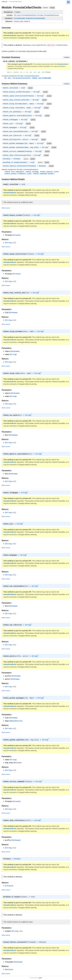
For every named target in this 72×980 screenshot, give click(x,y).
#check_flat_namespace (14, 174)
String (37, 218)
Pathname (13, 315)
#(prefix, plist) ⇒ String (21, 141)
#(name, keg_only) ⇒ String (26, 149)
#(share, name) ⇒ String (24, 105)
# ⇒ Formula (12, 161)
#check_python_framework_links (18, 176)
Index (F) (4, 2)
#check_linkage (32, 174)
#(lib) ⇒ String (22, 101)
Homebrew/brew (10, 35)
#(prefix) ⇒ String (23, 157)
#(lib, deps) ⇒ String (24, 145)
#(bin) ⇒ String (18, 113)
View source (6, 211)
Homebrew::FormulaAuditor (36, 18)
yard (40, 977)
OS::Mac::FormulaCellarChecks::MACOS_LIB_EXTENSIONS (28, 78)
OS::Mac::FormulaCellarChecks (48, 15)
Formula (17, 238)
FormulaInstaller (20, 18)
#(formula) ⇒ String (22, 92)
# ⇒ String (16, 121)
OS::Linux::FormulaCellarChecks (25, 15)
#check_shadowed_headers (44, 176)
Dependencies (16, 721)
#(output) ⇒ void (19, 165)
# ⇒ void (15, 88)
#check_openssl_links (49, 174)
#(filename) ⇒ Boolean (25, 168)
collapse (67, 57)
